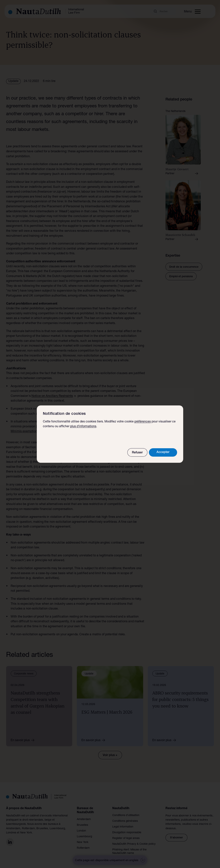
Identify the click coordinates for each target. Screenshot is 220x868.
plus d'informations (83, 427)
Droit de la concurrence (184, 267)
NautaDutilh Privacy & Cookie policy (134, 844)
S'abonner (176, 838)
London (81, 831)
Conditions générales (125, 821)
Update (13, 81)
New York (83, 842)
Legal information (123, 827)
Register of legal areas (126, 838)
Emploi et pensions (181, 277)
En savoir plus (24, 740)
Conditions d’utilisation (126, 815)
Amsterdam (84, 819)
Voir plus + (110, 755)
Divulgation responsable (127, 833)
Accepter (163, 452)
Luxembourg (84, 837)
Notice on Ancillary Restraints (52, 396)
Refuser (137, 453)
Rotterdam (83, 848)
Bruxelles (82, 825)
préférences (143, 422)
